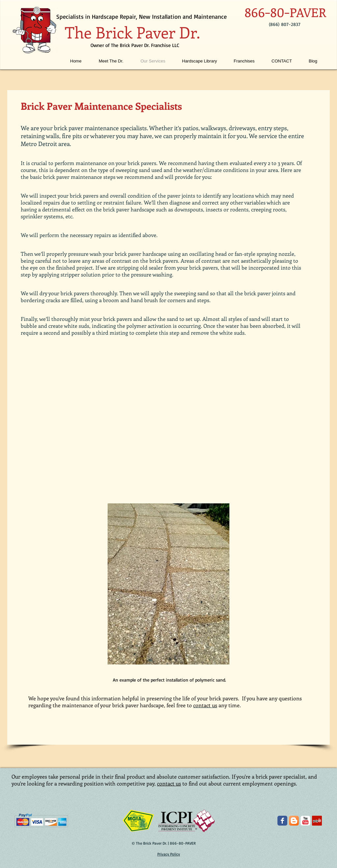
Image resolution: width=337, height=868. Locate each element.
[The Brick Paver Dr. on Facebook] (282, 821)
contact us (169, 783)
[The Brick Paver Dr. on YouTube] (305, 821)
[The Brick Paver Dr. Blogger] (294, 821)
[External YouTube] (168, 422)
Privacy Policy (169, 854)
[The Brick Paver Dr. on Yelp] (317, 821)
